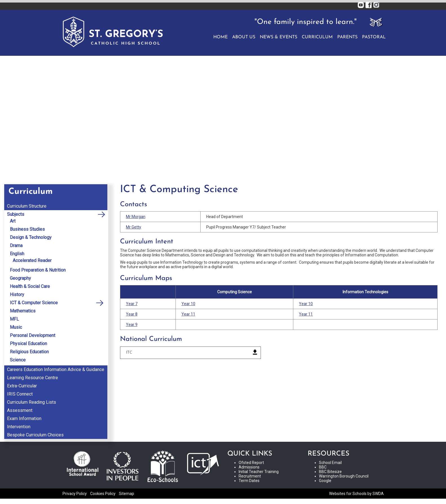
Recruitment (250, 476)
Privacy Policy (75, 494)
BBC (323, 467)
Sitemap (127, 494)
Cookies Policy (103, 494)
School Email (330, 463)
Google (325, 481)
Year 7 (132, 304)
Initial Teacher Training (259, 472)
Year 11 (188, 314)
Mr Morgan (136, 217)
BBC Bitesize (330, 472)
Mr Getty (134, 227)
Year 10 (188, 304)
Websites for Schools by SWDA (356, 494)
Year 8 (132, 314)
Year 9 (132, 325)
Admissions (249, 467)
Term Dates (249, 481)
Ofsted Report (251, 463)
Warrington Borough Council (344, 476)
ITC (129, 352)
